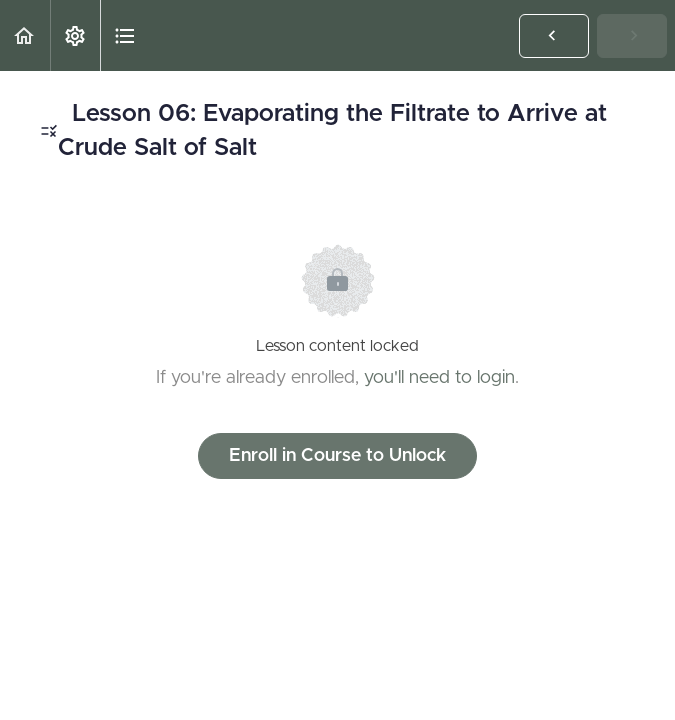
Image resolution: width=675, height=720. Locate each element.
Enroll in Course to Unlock (337, 456)
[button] (25, 35)
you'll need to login (439, 378)
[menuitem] (75, 35)
